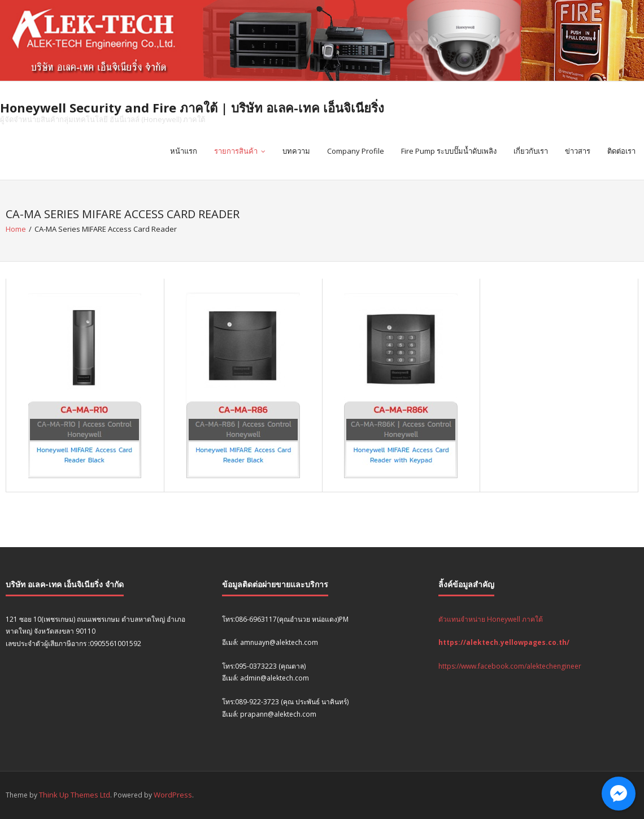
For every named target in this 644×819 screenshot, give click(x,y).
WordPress (173, 795)
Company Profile (356, 151)
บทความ (296, 151)
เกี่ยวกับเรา (531, 151)
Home (16, 229)
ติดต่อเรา (621, 151)
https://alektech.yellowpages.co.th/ (504, 642)
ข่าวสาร (578, 151)
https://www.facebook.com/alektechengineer (510, 666)
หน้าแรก (184, 151)
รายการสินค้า (236, 151)
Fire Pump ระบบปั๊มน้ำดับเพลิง (449, 151)
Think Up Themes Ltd (75, 795)
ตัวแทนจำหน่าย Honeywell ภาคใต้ (491, 619)
